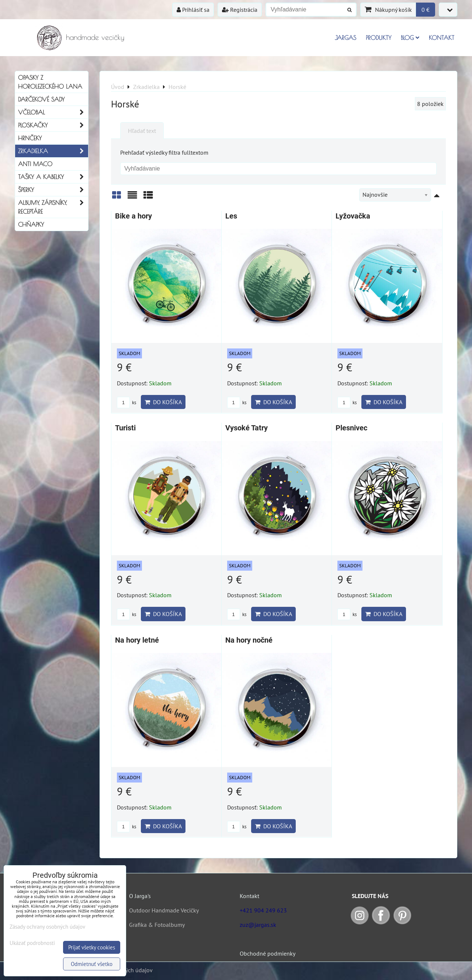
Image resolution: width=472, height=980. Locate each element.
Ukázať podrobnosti (32, 943)
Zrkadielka (53, 151)
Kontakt (442, 38)
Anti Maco (35, 164)
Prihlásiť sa (193, 10)
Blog (410, 38)
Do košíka (163, 402)
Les (231, 216)
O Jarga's (140, 896)
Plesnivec (351, 428)
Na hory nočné (249, 640)
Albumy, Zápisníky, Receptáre (53, 207)
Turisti (125, 428)
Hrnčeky (30, 138)
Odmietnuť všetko (92, 964)
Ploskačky (53, 125)
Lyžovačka (353, 216)
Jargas (346, 38)
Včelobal (53, 112)
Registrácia (240, 10)
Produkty (379, 38)
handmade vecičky (95, 37)
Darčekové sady (41, 99)
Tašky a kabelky (53, 177)
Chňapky (31, 224)
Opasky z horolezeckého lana (50, 82)
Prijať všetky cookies (92, 947)
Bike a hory (133, 216)
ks (126, 403)
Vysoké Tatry (247, 428)
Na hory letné (137, 640)
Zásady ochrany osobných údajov (47, 927)
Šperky (53, 190)
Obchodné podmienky (268, 953)
